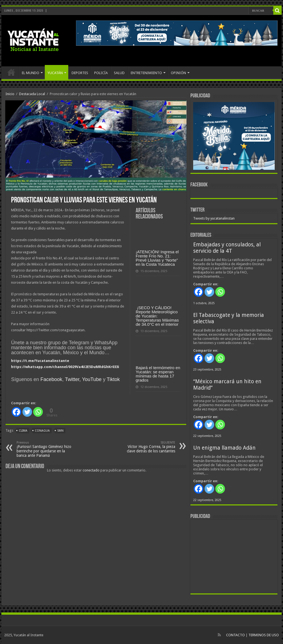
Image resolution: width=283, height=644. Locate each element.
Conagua (42, 431)
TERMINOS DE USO (264, 635)
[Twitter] (27, 412)
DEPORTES (80, 73)
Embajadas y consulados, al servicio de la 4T (227, 248)
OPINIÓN (178, 73)
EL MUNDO (31, 73)
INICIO (11, 72)
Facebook (51, 379)
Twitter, (73, 379)
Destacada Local (32, 94)
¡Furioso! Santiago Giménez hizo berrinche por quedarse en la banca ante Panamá (45, 449)
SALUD (119, 73)
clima (23, 431)
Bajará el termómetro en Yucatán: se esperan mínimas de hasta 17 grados (158, 374)
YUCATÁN (55, 73)
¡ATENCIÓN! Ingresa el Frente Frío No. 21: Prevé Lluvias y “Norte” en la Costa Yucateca (157, 258)
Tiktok (113, 379)
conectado (91, 470)
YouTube (92, 379)
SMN (60, 431)
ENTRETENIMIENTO (146, 73)
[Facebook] (16, 412)
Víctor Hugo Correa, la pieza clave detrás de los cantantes (147, 447)
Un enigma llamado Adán (224, 448)
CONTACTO (235, 635)
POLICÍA (101, 73)
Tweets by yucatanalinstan (214, 218)
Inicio (10, 94)
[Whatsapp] (38, 412)
